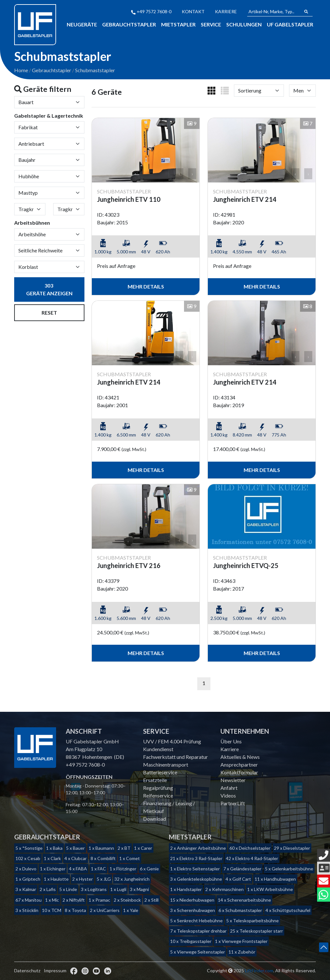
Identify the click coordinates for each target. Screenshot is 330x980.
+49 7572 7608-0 (151, 11)
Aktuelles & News (240, 757)
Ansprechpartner (239, 764)
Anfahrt (229, 788)
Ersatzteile (155, 780)
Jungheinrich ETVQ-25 (246, 566)
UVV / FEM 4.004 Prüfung (172, 741)
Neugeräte (82, 24)
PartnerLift (233, 803)
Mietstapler (178, 24)
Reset (49, 314)
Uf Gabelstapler (290, 24)
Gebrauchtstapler (129, 24)
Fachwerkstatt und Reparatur (175, 757)
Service (211, 24)
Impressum (55, 970)
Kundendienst (158, 749)
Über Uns (231, 741)
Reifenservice (158, 795)
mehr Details (146, 287)
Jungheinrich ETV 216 (129, 566)
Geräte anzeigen (49, 290)
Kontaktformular (239, 772)
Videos (228, 795)
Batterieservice (160, 772)
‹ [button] (179, 174)
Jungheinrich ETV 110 (129, 200)
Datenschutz (27, 970)
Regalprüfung (158, 788)
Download (155, 819)
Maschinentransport (166, 764)
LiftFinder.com (259, 970)
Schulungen (244, 24)
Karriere (226, 11)
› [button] (192, 174)
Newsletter (233, 780)
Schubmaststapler (95, 71)
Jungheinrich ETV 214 (245, 200)
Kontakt (193, 11)
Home (21, 71)
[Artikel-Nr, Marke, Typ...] (274, 12)
